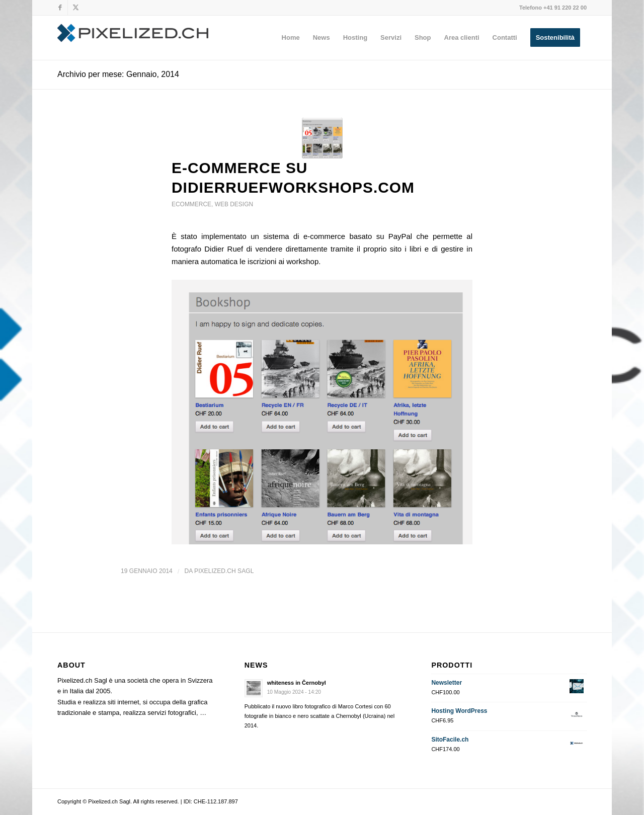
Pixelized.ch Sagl (224, 571)
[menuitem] (291, 38)
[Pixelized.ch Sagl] (133, 38)
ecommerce (191, 204)
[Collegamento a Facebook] (60, 8)
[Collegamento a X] (75, 8)
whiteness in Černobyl (297, 683)
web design (234, 204)
